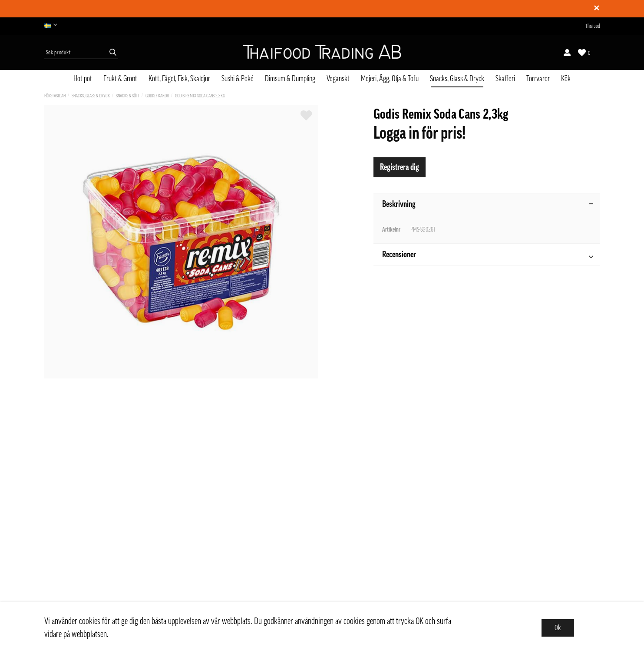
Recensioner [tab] (488, 256)
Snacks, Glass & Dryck (457, 79)
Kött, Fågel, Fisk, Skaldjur (179, 79)
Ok (558, 628)
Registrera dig (400, 167)
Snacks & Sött (128, 96)
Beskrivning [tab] (488, 204)
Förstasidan (55, 96)
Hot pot (83, 79)
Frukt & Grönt (120, 79)
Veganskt (338, 79)
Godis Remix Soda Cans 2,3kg (200, 96)
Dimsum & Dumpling (290, 79)
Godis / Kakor (157, 96)
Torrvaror (538, 79)
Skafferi (505, 79)
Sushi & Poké (238, 79)
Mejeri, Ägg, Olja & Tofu (390, 79)
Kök (566, 79)
